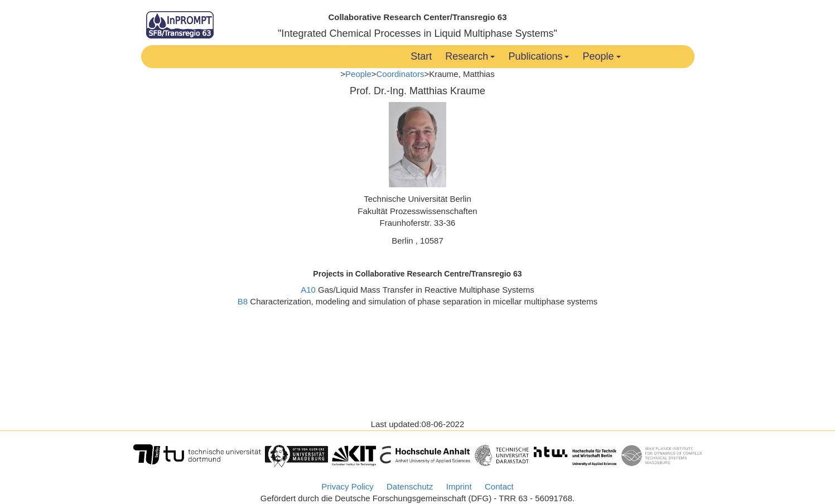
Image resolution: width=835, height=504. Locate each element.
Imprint (459, 486)
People (601, 56)
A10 (308, 290)
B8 (243, 301)
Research (470, 56)
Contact (499, 486)
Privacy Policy (347, 486)
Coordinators (400, 74)
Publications (539, 56)
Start (421, 56)
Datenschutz (410, 486)
